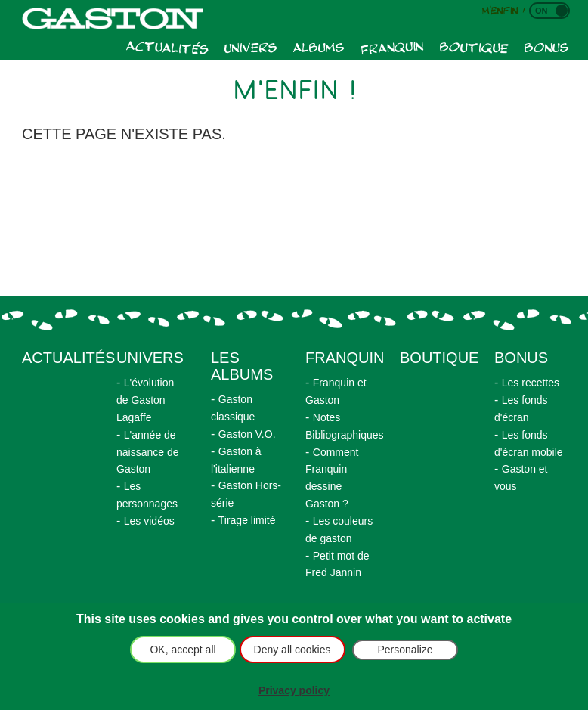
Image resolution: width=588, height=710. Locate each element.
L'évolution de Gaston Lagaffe (145, 400)
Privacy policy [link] (294, 690)
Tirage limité (247, 520)
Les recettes (531, 383)
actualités (68, 358)
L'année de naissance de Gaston (148, 452)
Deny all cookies (292, 650)
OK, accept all (183, 650)
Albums (319, 46)
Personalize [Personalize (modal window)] (405, 650)
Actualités (168, 46)
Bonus (547, 46)
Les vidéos (149, 521)
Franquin (392, 46)
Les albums (242, 366)
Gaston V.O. (247, 434)
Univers (251, 47)
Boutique (474, 47)
